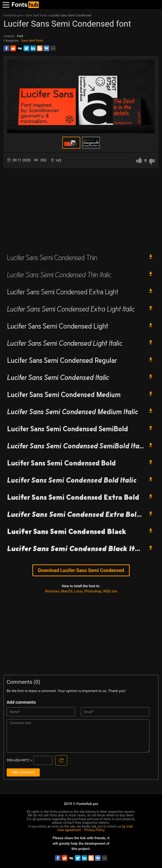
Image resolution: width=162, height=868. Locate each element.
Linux (79, 591)
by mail (127, 826)
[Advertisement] (81, 209)
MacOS (67, 591)
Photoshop (93, 591)
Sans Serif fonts (32, 41)
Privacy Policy (94, 830)
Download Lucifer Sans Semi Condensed (81, 570)
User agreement (69, 830)
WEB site (110, 591)
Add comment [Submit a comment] (23, 772)
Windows (52, 591)
